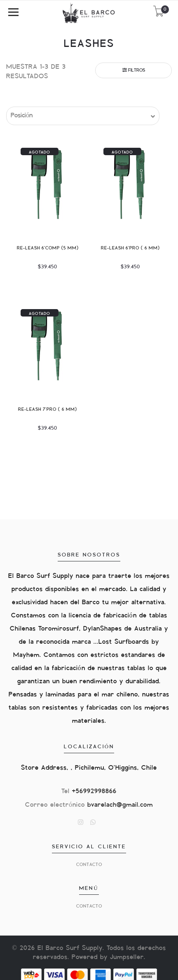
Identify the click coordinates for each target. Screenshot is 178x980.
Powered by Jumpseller (108, 957)
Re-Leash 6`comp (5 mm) (48, 248)
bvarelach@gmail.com (120, 805)
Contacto (89, 865)
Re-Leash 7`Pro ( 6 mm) (48, 409)
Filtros (134, 70)
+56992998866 (94, 791)
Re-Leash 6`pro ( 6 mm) (130, 248)
